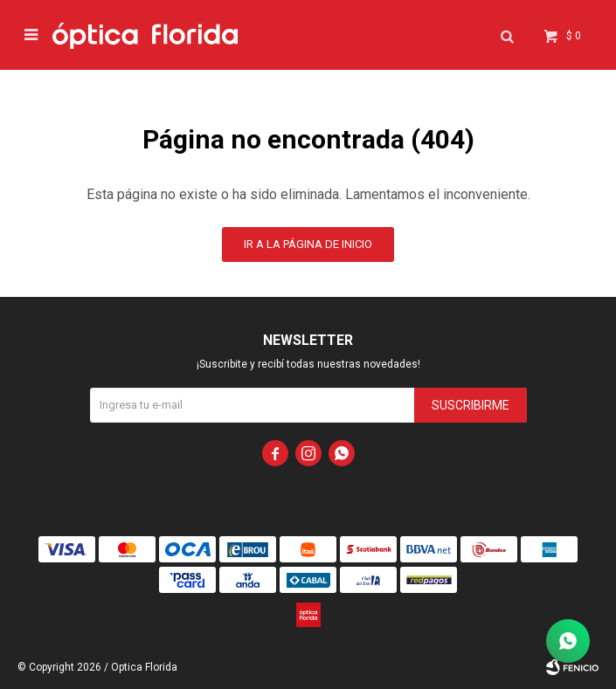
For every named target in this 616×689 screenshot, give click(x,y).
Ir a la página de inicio (308, 244)
